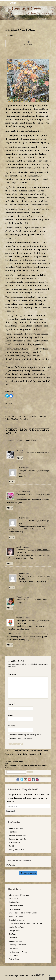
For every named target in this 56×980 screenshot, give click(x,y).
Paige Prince (21, 597)
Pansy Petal (21, 491)
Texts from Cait (14, 842)
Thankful (15, 419)
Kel (18, 450)
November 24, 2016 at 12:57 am (38, 600)
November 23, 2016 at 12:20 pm (38, 550)
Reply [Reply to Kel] (20, 458)
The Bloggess (14, 948)
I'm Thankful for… (20, 30)
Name (11, 704)
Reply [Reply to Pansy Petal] (10, 508)
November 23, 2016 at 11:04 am (38, 453)
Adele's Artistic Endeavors (19, 895)
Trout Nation (13, 955)
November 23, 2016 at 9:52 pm (39, 521)
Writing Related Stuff (17, 850)
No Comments (28, 44)
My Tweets (11, 865)
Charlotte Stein (14, 902)
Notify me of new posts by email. (22, 739)
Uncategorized (20, 416)
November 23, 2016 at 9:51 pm (39, 471)
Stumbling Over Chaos (17, 945)
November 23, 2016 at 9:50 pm (39, 576)
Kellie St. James (38, 416)
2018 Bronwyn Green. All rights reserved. (23, 976)
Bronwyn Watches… (17, 828)
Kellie (25, 381)
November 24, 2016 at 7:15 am (39, 621)
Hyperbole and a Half (17, 920)
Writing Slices (14, 959)
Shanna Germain (15, 941)
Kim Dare (12, 934)
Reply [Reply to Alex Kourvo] (10, 564)
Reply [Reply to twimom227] (10, 645)
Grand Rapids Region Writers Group (23, 913)
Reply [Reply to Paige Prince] (10, 608)
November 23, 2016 (28, 47)
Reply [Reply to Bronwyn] (12, 482)
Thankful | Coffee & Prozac (26, 440)
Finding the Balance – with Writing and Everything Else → (26, 766)
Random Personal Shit (17, 835)
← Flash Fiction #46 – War (14, 762)
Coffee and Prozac (16, 906)
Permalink (24, 419)
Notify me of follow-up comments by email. (26, 735)
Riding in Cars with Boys (18, 839)
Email (11, 715)
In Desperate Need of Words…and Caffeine (26, 923)
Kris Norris (13, 938)
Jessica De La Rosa (16, 927)
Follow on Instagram (28, 873)
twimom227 (21, 618)
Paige (35, 381)
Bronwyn (22, 468)
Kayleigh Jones (15, 931)
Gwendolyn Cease (16, 916)
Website (11, 726)
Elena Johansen (15, 909)
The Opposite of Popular (18, 952)
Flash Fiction (14, 832)
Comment (12, 674)
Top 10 (11, 846)
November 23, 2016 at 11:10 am (38, 494)
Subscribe (11, 811)
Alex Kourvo (21, 547)
